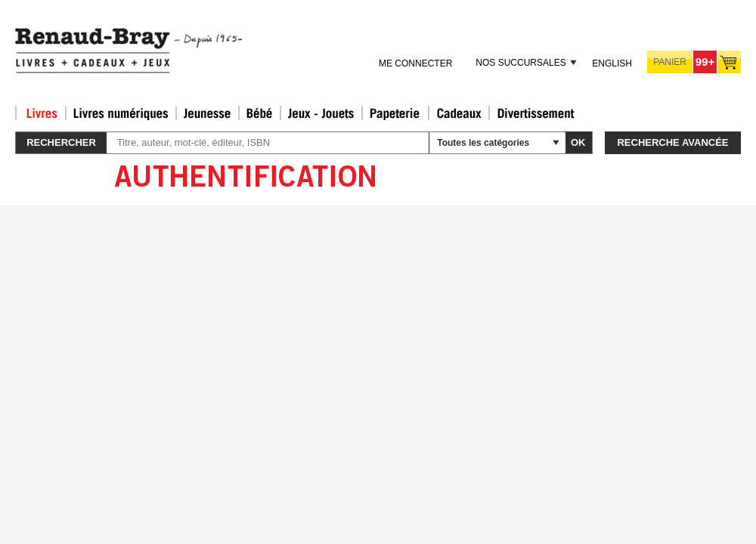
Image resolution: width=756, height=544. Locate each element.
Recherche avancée (672, 142)
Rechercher (61, 142)
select (556, 143)
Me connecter (415, 63)
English (612, 63)
